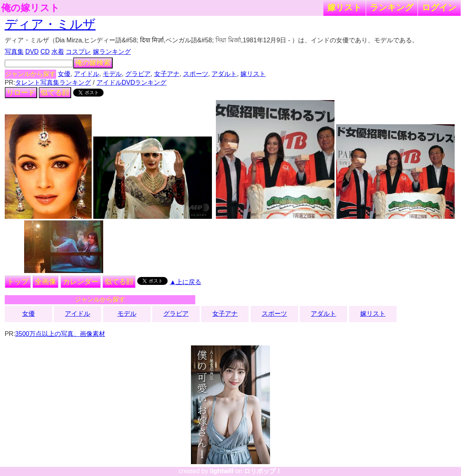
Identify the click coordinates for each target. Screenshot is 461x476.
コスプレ (78, 52)
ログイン (439, 7)
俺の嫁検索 (93, 63)
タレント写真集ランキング (53, 82)
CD (45, 52)
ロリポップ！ (263, 471)
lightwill (222, 471)
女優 (64, 74)
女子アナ (167, 74)
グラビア (138, 74)
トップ (18, 282)
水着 (58, 52)
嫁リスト (345, 7)
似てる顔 (55, 93)
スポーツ (196, 74)
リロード (21, 93)
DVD (32, 52)
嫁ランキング (112, 52)
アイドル (87, 74)
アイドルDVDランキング (132, 82)
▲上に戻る (185, 282)
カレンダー (81, 282)
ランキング (392, 7)
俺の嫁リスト (30, 8)
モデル (112, 74)
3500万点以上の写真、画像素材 (60, 334)
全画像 (45, 282)
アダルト (224, 74)
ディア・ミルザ (50, 24)
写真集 (14, 52)
